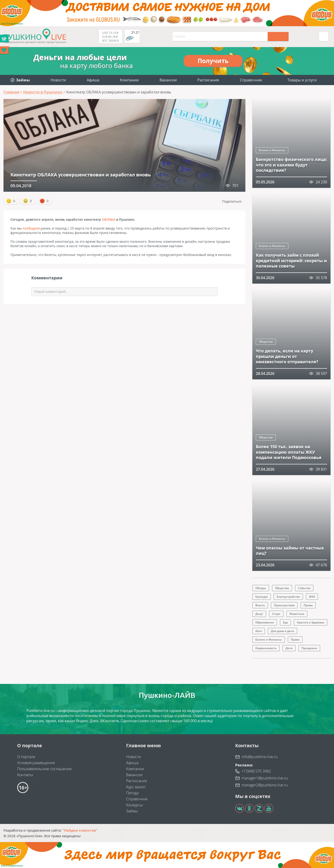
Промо (308, 605)
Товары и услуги (302, 80)
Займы (132, 811)
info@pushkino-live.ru (260, 757)
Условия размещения (36, 763)
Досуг (259, 614)
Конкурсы (135, 805)
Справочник (251, 80)
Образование (265, 622)
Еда (285, 622)
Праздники (309, 648)
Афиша (93, 80)
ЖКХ (312, 597)
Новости (58, 80)
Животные (297, 614)
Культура (262, 597)
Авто (259, 631)
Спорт (276, 614)
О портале (26, 757)
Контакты (25, 775)
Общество (266, 342)
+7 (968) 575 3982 (256, 771)
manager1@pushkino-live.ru (265, 778)
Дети (289, 648)
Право (295, 640)
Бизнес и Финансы (272, 150)
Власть (260, 605)
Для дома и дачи (283, 631)
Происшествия (284, 605)
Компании (129, 80)
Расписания (208, 80)
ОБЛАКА (109, 219)
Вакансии (168, 80)
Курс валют (136, 787)
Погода (132, 793)
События (304, 588)
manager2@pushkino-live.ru (265, 785)
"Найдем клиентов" (80, 830)
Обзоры (261, 588)
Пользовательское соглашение (44, 769)
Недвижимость (266, 648)
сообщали (31, 228)
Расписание (137, 781)
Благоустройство (288, 597)
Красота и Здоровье (311, 622)
